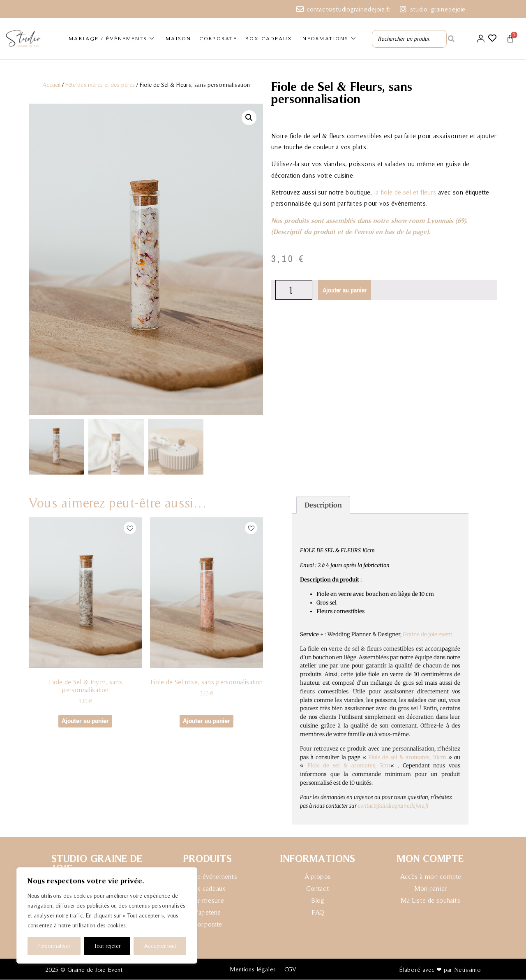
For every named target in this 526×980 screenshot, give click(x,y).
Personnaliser (54, 946)
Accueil (51, 84)
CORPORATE (218, 38)
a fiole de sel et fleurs (406, 192)
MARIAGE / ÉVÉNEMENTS (112, 39)
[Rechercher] (451, 39)
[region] (107, 915)
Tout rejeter (107, 946)
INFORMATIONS (328, 39)
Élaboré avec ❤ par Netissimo (440, 970)
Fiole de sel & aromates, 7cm (349, 766)
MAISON (178, 38)
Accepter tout (160, 946)
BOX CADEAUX (269, 38)
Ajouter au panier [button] (85, 721)
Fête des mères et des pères (100, 84)
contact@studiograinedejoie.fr (393, 806)
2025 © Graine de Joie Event (84, 970)
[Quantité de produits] (294, 290)
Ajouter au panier (345, 290)
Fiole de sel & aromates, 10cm (407, 758)
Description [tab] (323, 505)
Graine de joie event (428, 635)
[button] (249, 117)
